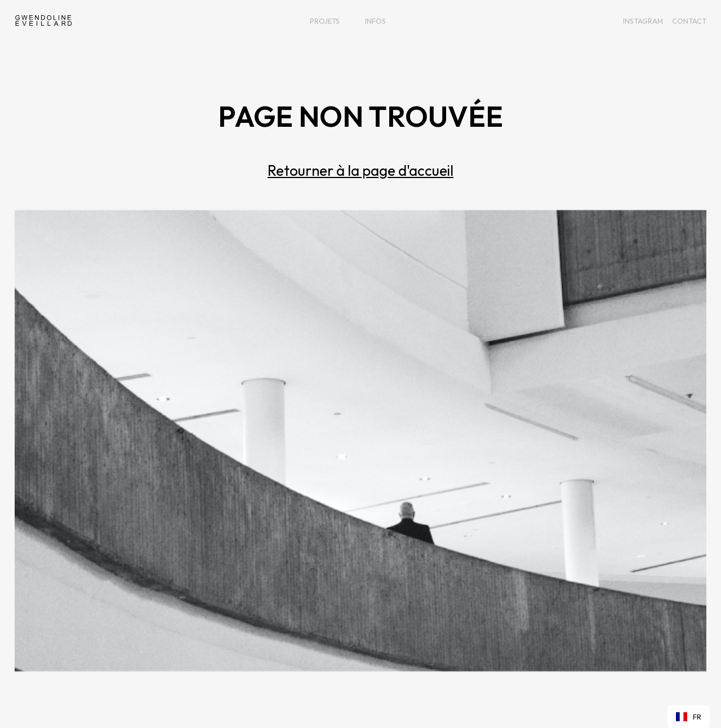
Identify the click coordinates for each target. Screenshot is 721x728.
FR (689, 717)
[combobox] (689, 717)
